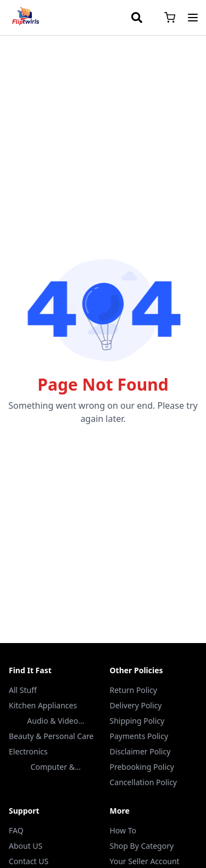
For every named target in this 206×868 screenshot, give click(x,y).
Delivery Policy (136, 705)
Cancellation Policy (144, 782)
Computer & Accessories (53, 767)
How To (123, 830)
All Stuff (23, 690)
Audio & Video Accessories (52, 721)
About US (26, 846)
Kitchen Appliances (43, 705)
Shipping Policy (137, 721)
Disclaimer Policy (140, 751)
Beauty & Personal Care (51, 736)
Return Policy (133, 690)
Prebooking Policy (142, 767)
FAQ (16, 830)
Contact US (29, 861)
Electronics (28, 751)
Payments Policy (139, 736)
